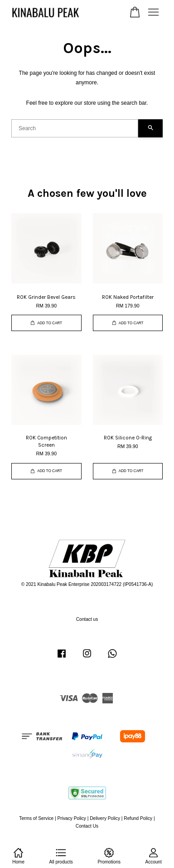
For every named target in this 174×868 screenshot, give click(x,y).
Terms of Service (36, 818)
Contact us (87, 619)
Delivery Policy (105, 818)
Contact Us (87, 826)
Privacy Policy (71, 818)
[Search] (75, 128)
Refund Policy (138, 818)
